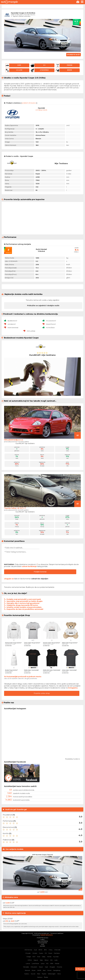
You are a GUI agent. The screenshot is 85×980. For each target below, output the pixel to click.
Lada (56, 960)
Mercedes (26, 967)
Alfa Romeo (28, 950)
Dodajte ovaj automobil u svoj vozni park (24, 599)
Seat (44, 970)
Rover (34, 970)
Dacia (50, 953)
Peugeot (52, 967)
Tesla (39, 974)
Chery (51, 950)
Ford (39, 957)
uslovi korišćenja (43, 941)
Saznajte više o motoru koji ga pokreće (23, 603)
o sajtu (42, 939)
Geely (44, 957)
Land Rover (35, 963)
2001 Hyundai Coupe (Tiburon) (42, 855)
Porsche (59, 967)
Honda (49, 957)
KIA (51, 960)
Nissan (41, 967)
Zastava (40, 977)
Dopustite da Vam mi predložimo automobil (25, 609)
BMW (40, 950)
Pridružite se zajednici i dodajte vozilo (43, 306)
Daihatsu (57, 953)
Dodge (29, 957)
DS (46, 953)
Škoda (46, 977)
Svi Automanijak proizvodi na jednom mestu (23, 677)
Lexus (43, 963)
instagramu (73, 688)
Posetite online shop (42, 693)
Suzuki (33, 974)
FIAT (34, 957)
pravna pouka (42, 943)
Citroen (35, 953)
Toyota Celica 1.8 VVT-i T (15, 508)
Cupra (41, 953)
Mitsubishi (34, 967)
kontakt (42, 946)
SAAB (39, 970)
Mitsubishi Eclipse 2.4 (14, 440)
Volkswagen (52, 974)
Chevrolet (57, 950)
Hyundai (56, 957)
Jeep (41, 960)
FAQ (43, 944)
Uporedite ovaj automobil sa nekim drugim (25, 601)
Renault (27, 970)
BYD (45, 950)
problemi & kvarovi (29, 103)
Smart (49, 970)
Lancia (28, 963)
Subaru (27, 974)
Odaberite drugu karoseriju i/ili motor (22, 605)
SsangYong (57, 970)
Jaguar (36, 960)
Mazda (57, 963)
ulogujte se (9, 579)
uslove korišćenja (29, 566)
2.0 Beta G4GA (41, 110)
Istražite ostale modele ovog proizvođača (24, 607)
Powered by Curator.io (72, 759)
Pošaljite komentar (40, 572)
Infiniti (30, 960)
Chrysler (28, 953)
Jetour (47, 960)
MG (47, 963)
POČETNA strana (42, 938)
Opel (46, 967)
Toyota (44, 974)
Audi (35, 950)
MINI (52, 963)
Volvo (59, 974)
